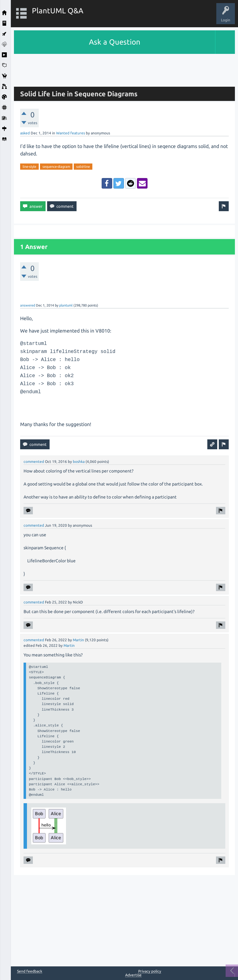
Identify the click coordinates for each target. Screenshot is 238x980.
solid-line (83, 167)
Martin (78, 640)
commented (34, 462)
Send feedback (30, 971)
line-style (29, 167)
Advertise (133, 975)
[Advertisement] (125, 68)
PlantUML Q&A (58, 11)
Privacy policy (150, 971)
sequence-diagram (56, 167)
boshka (79, 462)
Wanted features (71, 133)
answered (28, 305)
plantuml (66, 305)
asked (25, 133)
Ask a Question (115, 42)
